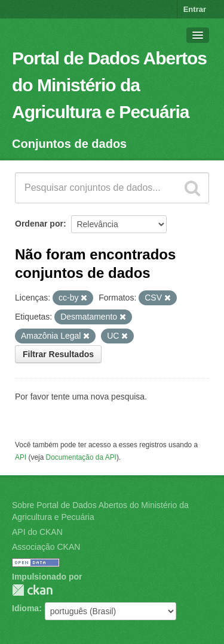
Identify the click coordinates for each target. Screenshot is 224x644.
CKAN (32, 590)
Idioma (25, 608)
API (21, 457)
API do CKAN (37, 532)
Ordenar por (39, 224)
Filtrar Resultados (58, 354)
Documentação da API (81, 457)
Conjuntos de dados (69, 144)
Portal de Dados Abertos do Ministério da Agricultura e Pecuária (109, 85)
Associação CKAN (46, 547)
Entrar (195, 9)
